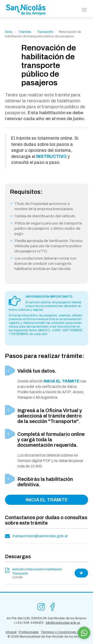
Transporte (45, 32)
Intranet (11, 632)
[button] (84, 10)
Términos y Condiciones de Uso (64, 632)
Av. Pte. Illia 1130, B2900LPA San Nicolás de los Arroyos (46, 618)
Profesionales (29, 632)
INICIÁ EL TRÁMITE (47, 500)
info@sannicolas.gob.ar (63, 623)
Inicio (9, 32)
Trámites (25, 32)
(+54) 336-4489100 (29, 623)
